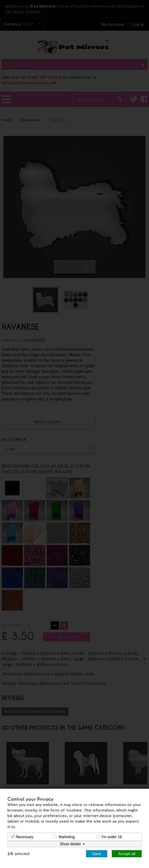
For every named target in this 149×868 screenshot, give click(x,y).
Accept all (127, 853)
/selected (18, 853)
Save (97, 853)
